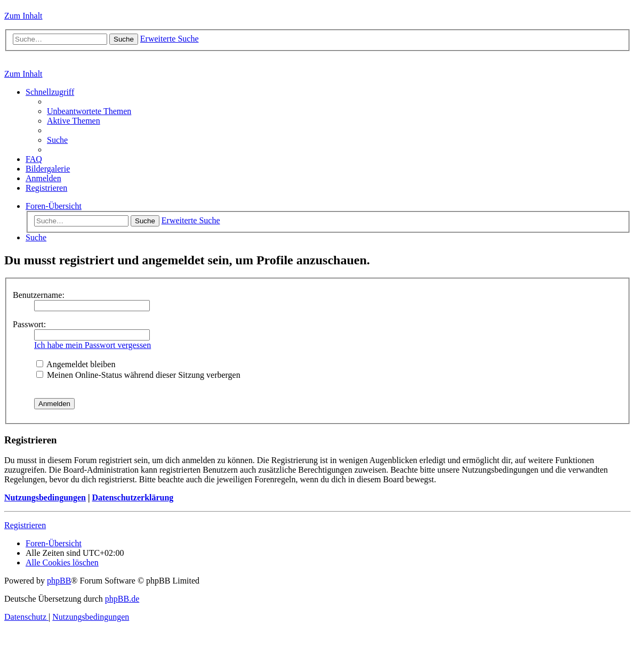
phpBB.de (122, 599)
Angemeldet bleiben (76, 364)
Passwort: (29, 324)
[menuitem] (89, 111)
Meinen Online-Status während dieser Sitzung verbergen (138, 375)
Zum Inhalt (23, 16)
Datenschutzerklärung (132, 497)
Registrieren (25, 525)
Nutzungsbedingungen (45, 497)
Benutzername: (39, 295)
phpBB (59, 581)
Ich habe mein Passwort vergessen (93, 345)
